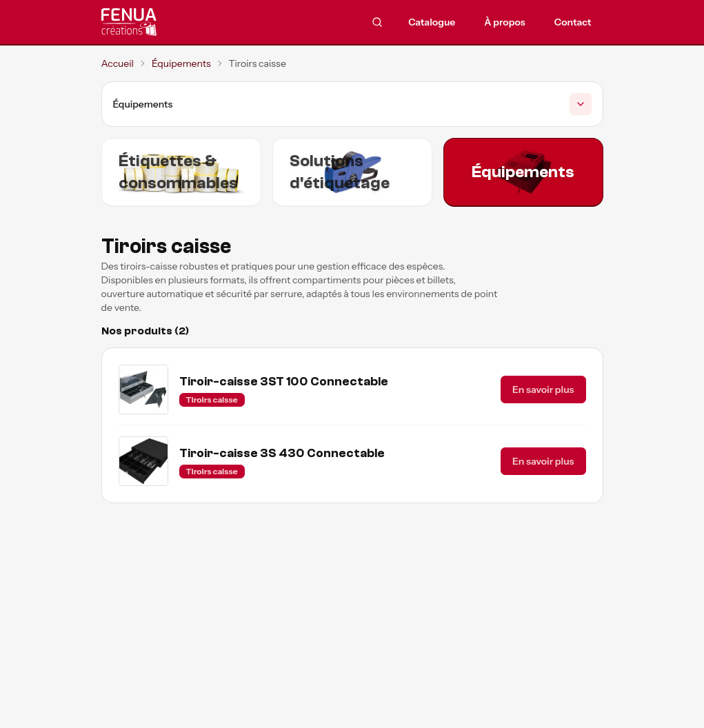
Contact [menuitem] (573, 22)
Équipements (181, 63)
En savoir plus (543, 390)
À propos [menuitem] (505, 22)
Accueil (118, 63)
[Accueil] (167, 22)
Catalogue (432, 22)
